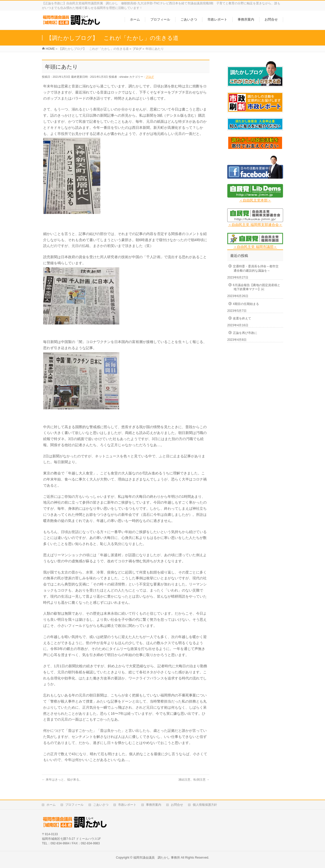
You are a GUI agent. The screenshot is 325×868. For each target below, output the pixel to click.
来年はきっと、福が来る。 (62, 780)
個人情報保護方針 (205, 805)
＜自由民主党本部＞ (255, 200)
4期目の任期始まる (246, 304)
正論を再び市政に (245, 333)
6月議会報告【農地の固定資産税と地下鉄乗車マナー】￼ (257, 287)
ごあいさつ (101, 805)
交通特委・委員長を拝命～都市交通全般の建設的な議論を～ (256, 268)
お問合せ (177, 805)
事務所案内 (154, 805)
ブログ (150, 77)
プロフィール (74, 805)
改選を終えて (242, 318)
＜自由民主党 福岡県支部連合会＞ (255, 225)
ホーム (51, 805)
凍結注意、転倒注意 (194, 780)
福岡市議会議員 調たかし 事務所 (157, 858)
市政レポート (127, 805)
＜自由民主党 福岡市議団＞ (255, 247)
